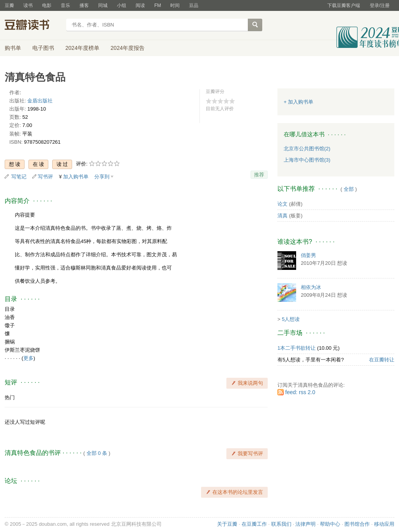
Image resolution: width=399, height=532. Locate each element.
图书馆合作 (357, 524)
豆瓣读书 (33, 26)
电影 (47, 5)
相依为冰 (311, 287)
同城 (103, 5)
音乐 (65, 5)
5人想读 (291, 319)
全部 (349, 189)
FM (158, 5)
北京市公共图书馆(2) (307, 149)
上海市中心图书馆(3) (307, 160)
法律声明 (305, 524)
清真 (282, 216)
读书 (28, 5)
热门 (10, 397)
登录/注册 (380, 5)
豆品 (194, 5)
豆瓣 (9, 5)
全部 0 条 (97, 453)
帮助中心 (330, 524)
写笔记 (19, 177)
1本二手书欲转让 (297, 348)
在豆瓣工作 (254, 524)
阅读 (140, 5)
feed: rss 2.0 (300, 392)
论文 (282, 204)
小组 (122, 5)
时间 (175, 5)
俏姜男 (308, 255)
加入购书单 (76, 177)
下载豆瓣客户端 (344, 5)
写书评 (45, 177)
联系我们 (281, 524)
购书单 (13, 48)
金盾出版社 (40, 101)
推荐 (259, 175)
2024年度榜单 (82, 48)
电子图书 (43, 48)
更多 (28, 358)
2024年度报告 (128, 48)
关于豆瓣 (227, 524)
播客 (84, 5)
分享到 (102, 177)
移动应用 (384, 524)
